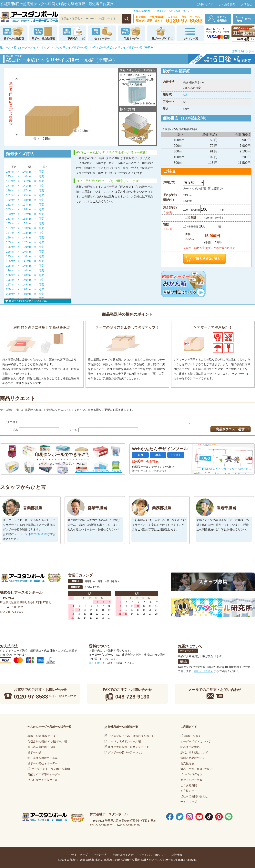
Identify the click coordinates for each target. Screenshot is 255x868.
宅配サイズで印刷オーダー (44, 774)
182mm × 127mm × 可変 (25, 205)
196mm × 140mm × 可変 (25, 270)
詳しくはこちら (98, 663)
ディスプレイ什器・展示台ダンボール (131, 736)
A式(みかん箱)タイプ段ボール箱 (47, 741)
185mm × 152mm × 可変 (25, 223)
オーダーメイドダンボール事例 (51, 769)
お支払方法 (187, 763)
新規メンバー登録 (191, 780)
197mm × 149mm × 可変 (25, 285)
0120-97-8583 (39, 534)
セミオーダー (102, 39)
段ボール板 (34, 752)
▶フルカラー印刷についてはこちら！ (99, 471)
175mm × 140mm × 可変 (25, 172)
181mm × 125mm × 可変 (25, 195)
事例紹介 (73, 39)
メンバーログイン (191, 774)
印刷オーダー (131, 39)
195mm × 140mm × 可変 (25, 252)
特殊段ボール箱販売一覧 (123, 727)
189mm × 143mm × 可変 (25, 237)
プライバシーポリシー (152, 855)
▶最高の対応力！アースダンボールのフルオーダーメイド (164, 11)
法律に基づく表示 (123, 855)
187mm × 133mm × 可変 (25, 228)
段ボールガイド (161, 39)
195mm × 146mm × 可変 (25, 266)
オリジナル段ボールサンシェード (128, 747)
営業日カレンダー (243, 51)
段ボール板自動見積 (43, 39)
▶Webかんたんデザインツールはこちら (226, 469)
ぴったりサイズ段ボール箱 (71, 47)
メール (18, 534)
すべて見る (37, 301)
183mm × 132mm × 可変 (25, 214)
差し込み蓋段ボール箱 (41, 747)
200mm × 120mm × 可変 (25, 289)
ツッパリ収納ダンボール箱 (124, 741)
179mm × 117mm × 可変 (25, 190)
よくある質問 (227, 4)
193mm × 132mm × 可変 (25, 242)
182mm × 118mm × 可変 (25, 200)
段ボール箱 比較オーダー (43, 736)
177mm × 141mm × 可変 (25, 181)
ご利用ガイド (205, 4)
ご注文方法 (100, 855)
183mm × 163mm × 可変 (25, 219)
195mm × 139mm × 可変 (25, 247)
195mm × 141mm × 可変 (25, 261)
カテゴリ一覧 (190, 39)
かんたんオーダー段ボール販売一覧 (49, 727)
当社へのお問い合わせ (194, 796)
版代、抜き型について (194, 752)
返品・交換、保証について (197, 769)
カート (249, 19)
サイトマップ (189, 802)
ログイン (224, 19)
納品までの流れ (190, 747)
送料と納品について (193, 758)
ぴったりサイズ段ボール (43, 780)
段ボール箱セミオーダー (43, 763)
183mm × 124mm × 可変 (25, 209)
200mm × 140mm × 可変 (25, 294)
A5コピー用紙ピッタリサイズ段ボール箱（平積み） (124, 47)
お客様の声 (187, 791)
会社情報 (177, 855)
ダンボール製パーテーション (126, 752)
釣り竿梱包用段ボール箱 (43, 758)
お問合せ (247, 4)
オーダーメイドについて (196, 741)
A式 (185, 95)
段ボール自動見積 (14, 39)
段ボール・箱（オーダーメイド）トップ (25, 47)
